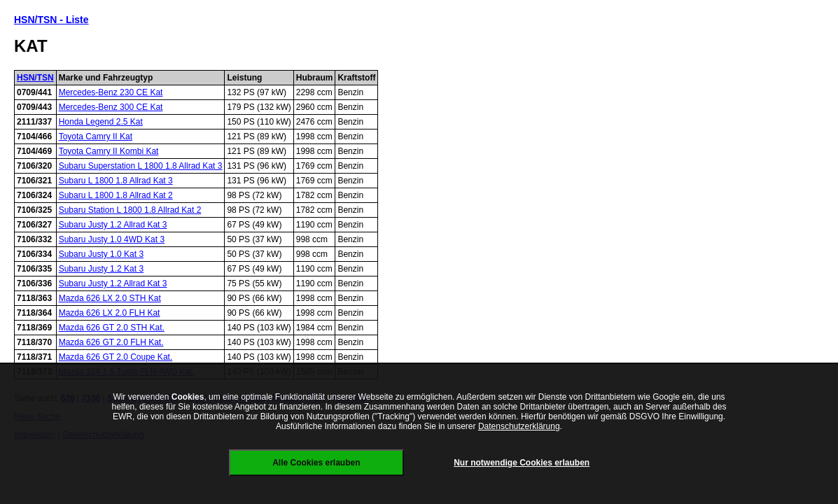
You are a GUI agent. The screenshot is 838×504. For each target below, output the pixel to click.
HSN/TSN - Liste (51, 20)
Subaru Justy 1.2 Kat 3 (101, 269)
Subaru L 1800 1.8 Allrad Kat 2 (116, 195)
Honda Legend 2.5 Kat (101, 122)
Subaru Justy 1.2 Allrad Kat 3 (113, 225)
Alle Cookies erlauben (316, 463)
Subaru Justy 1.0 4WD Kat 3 (112, 239)
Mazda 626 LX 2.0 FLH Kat (110, 313)
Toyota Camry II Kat (96, 136)
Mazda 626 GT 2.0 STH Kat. (112, 328)
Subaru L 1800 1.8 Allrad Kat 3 (116, 181)
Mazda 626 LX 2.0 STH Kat (110, 298)
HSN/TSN (35, 78)
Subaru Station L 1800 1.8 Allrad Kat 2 (130, 210)
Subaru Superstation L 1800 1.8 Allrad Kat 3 (141, 166)
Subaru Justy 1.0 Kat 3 (101, 254)
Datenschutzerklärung (519, 426)
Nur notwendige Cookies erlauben (522, 463)
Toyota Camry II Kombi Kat (109, 151)
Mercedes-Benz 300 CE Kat (111, 107)
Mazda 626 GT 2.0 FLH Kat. (111, 342)
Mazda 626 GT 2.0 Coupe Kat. (116, 357)
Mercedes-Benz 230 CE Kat (111, 92)
